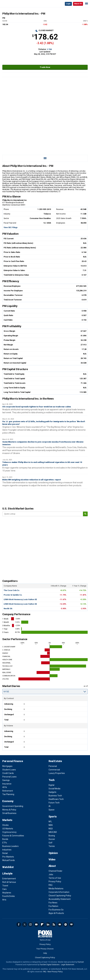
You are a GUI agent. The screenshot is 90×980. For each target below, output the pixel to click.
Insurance (7, 784)
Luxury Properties (57, 773)
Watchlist (8, 867)
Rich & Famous (9, 882)
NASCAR (53, 832)
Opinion (53, 853)
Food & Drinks (9, 896)
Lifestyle (7, 874)
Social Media (54, 789)
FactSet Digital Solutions (50, 965)
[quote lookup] (43, 514)
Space (52, 810)
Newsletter (60, 924)
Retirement (8, 791)
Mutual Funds (9, 860)
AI (50, 806)
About (52, 866)
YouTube (36, 924)
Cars (4, 889)
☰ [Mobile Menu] (86, 4)
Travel (5, 886)
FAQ (50, 885)
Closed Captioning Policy (60, 896)
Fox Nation (53, 906)
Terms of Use (55, 878)
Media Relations (56, 889)
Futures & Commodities (13, 836)
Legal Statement (68, 965)
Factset (81, 962)
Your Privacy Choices (45, 949)
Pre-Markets (8, 857)
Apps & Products (56, 913)
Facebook (19, 924)
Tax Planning (8, 794)
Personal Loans (9, 777)
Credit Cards (8, 773)
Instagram (30, 924)
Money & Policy (9, 810)
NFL (50, 822)
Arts (4, 900)
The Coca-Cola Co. (12, 590)
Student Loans (9, 770)
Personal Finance (13, 761)
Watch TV (78, 4)
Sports (53, 816)
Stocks (5, 825)
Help (45, 953)
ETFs (5, 843)
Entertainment (9, 879)
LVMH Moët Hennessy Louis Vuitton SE (20, 599)
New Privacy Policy (55, 972)
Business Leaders (10, 846)
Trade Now (45, 67)
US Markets (8, 829)
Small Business (9, 813)
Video (52, 859)
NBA (51, 825)
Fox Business (12, 4)
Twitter (25, 924)
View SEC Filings (11, 227)
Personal (53, 766)
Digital (51, 785)
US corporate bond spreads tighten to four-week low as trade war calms (37, 407)
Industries (7, 850)
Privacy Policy (55, 882)
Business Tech (55, 796)
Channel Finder (55, 871)
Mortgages (7, 766)
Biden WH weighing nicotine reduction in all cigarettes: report (32, 480)
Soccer (52, 839)
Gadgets (52, 792)
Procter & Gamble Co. (13, 595)
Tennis (52, 846)
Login (68, 4)
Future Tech (54, 803)
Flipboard (42, 924)
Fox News (53, 903)
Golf (50, 843)
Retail (5, 853)
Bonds (5, 839)
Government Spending (13, 806)
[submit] (85, 514)
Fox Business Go (56, 910)
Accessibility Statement (60, 899)
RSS (54, 924)
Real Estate (55, 761)
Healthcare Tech (56, 799)
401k (5, 787)
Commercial (54, 770)
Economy (8, 801)
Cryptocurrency (9, 832)
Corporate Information (59, 892)
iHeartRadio (71, 924)
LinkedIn (48, 924)
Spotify (66, 924)
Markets (7, 820)
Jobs (51, 874)
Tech (52, 780)
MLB (51, 829)
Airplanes (7, 893)
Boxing (52, 836)
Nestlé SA (8, 609)
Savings (6, 780)
